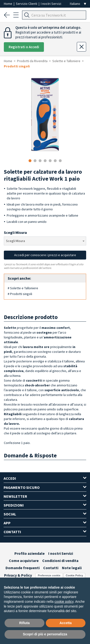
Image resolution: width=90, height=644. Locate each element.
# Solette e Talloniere (23, 288)
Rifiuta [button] (24, 623)
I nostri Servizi (51, 4)
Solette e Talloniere (66, 61)
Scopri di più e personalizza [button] (45, 634)
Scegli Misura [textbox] (15, 241)
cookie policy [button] (64, 602)
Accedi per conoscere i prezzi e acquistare (45, 255)
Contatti (51, 568)
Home (8, 4)
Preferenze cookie (49, 575)
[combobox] (45, 241)
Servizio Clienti (27, 4)
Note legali (72, 568)
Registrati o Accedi (24, 47)
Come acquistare (24, 561)
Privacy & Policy (18, 575)
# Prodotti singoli (20, 294)
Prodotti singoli (17, 66)
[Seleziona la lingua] (78, 4)
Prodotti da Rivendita (32, 61)
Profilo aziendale (30, 553)
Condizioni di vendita (60, 561)
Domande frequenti (23, 568)
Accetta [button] (66, 623)
